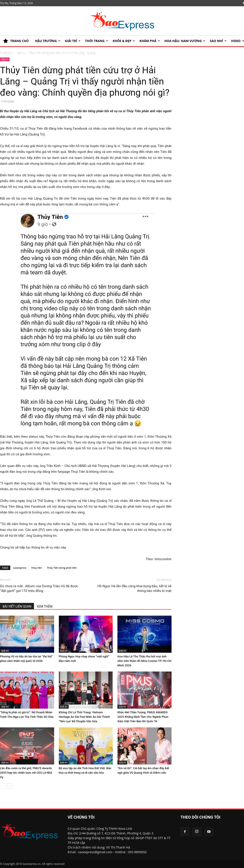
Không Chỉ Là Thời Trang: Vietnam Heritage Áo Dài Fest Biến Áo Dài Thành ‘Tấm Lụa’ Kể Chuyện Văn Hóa (84, 717)
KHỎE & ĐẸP (124, 41)
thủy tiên (37, 568)
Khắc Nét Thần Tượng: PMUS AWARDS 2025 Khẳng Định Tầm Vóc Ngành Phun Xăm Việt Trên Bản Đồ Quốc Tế (143, 717)
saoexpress (20, 568)
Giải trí (73, 41)
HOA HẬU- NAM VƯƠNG (185, 41)
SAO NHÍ (218, 41)
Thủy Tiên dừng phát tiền (62, 568)
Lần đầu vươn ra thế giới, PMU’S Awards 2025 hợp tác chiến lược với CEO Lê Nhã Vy (26, 773)
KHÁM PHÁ (150, 41)
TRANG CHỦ (16, 41)
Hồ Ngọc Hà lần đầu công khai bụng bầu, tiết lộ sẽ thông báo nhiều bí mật (134, 588)
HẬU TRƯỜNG (48, 41)
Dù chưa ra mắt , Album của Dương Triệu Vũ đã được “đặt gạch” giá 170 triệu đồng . (39, 588)
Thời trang (97, 41)
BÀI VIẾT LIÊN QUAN (17, 606)
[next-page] (10, 786)
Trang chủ (6, 53)
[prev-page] (3, 786)
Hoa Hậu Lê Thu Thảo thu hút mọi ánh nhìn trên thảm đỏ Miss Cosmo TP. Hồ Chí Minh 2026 (144, 661)
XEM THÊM (45, 606)
